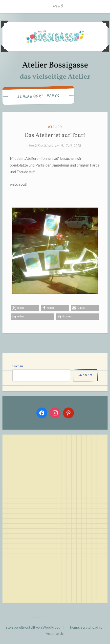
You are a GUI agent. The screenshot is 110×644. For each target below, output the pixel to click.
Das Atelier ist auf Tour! (55, 136)
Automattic (55, 633)
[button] (25, 308)
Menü (58, 6)
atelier (55, 127)
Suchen (18, 366)
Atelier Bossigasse (55, 65)
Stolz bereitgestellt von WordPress (33, 627)
